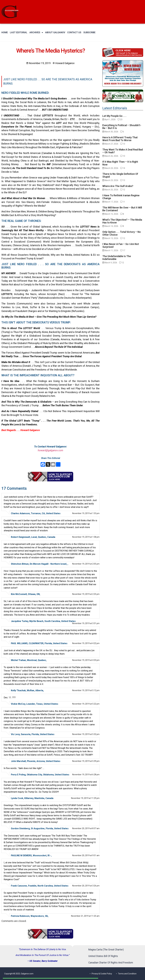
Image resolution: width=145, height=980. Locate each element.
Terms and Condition (127, 974)
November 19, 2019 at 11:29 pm (85, 798)
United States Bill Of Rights (103, 956)
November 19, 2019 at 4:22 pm (86, 643)
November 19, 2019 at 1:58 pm (86, 537)
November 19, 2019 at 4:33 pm (86, 660)
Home (5, 32)
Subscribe (89, 32)
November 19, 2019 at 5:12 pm (86, 690)
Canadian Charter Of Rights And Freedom (111, 963)
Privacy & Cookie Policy (102, 974)
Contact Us (74, 32)
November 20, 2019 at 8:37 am (86, 828)
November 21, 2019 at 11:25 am (85, 916)
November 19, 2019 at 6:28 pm (86, 775)
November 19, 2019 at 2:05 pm (86, 564)
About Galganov (55, 32)
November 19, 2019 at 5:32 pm (86, 734)
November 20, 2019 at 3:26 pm (86, 886)
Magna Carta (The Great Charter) (106, 950)
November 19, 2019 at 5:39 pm (86, 761)
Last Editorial (19, 32)
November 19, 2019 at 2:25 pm (86, 594)
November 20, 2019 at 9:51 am (86, 855)
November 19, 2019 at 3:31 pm (86, 623)
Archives (36, 33)
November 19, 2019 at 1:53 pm (86, 513)
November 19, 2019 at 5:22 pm (86, 704)
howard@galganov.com (50, 450)
